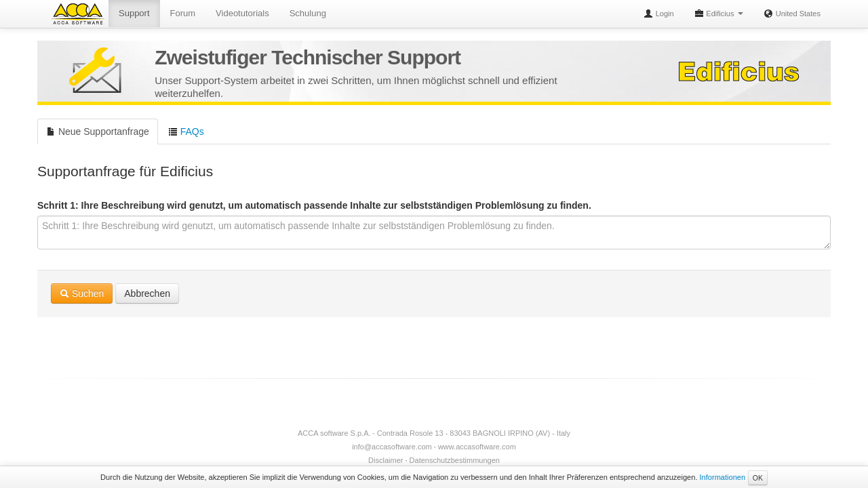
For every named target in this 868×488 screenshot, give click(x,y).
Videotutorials (242, 13)
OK (758, 478)
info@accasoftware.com (392, 447)
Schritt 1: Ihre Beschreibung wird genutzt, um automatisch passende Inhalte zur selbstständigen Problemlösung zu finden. (314, 205)
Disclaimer (386, 460)
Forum (183, 13)
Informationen (723, 477)
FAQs (186, 131)
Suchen (82, 293)
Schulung (308, 13)
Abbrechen (147, 293)
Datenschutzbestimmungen (455, 460)
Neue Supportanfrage (98, 131)
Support (134, 13)
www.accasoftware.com (477, 447)
